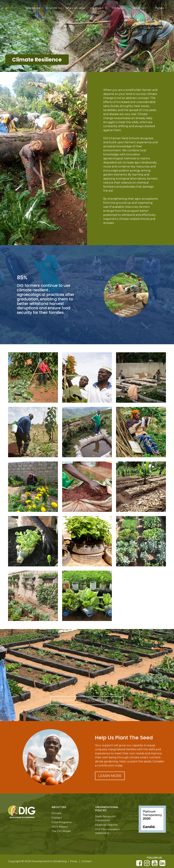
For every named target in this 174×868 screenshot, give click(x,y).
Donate (160, 8)
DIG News (118, 8)
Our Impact (97, 8)
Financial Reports (106, 825)
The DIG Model (61, 831)
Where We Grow (75, 8)
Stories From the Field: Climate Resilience (87, 700)
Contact (57, 818)
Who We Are (33, 8)
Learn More (110, 776)
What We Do (54, 8)
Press (74, 861)
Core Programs (61, 822)
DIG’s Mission (60, 827)
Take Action (139, 8)
